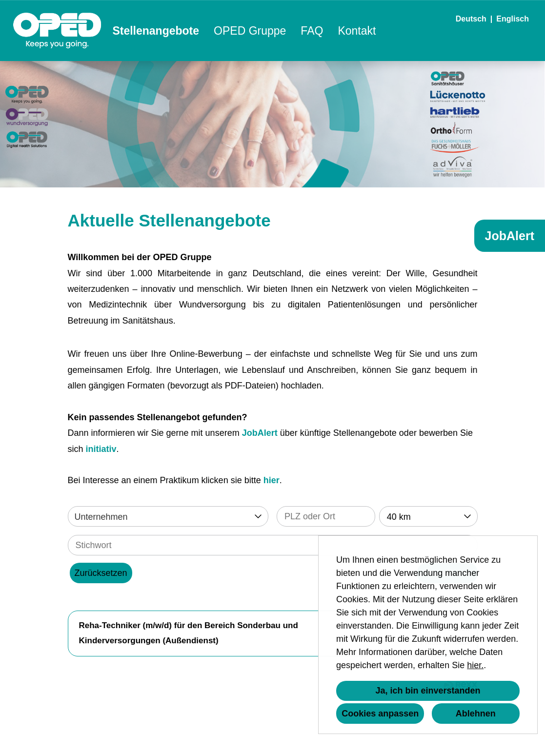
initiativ (101, 449)
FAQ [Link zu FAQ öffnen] (312, 31)
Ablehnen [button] (476, 714)
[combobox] (428, 516)
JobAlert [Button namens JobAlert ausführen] (510, 236)
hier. (475, 665)
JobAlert (260, 433)
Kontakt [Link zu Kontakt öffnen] (357, 31)
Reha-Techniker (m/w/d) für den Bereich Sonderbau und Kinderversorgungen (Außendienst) (189, 633)
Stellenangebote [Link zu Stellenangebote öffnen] (156, 31)
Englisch (513, 19)
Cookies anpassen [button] (380, 714)
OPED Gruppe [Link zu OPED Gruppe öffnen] (250, 31)
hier (272, 480)
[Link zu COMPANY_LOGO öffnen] (57, 31)
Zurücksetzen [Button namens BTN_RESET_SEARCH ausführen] (101, 573)
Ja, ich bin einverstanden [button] (428, 691)
